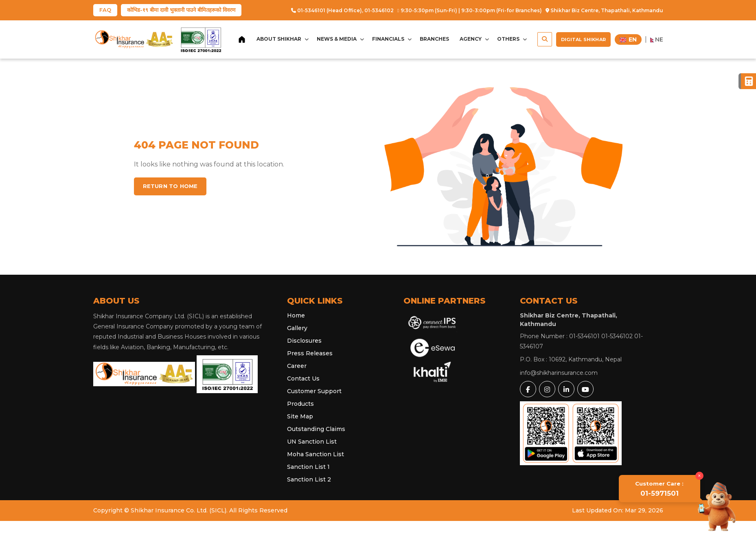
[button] (545, 39)
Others (512, 39)
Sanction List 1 (308, 467)
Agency (474, 39)
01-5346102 (379, 10)
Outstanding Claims (316, 429)
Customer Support (314, 391)
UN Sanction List (312, 442)
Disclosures (304, 341)
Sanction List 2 (309, 479)
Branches (434, 39)
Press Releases (310, 353)
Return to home (170, 186)
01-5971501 (660, 490)
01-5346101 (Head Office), (327, 10)
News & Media (340, 39)
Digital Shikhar (583, 39)
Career (297, 366)
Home (296, 315)
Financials (392, 39)
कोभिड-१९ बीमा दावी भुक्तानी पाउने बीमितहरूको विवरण (181, 10)
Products (300, 404)
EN (628, 39)
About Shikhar (283, 39)
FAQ (105, 10)
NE (657, 39)
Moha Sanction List (316, 454)
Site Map (300, 416)
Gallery (297, 328)
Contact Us (303, 378)
